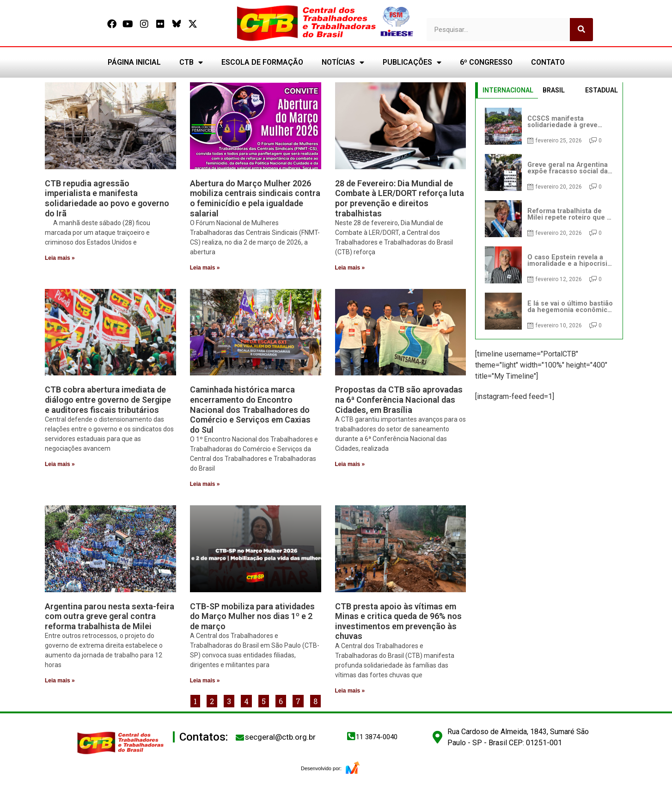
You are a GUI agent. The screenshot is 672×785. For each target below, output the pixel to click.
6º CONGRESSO (486, 62)
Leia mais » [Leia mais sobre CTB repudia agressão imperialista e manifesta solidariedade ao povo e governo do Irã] (60, 258)
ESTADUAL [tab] (602, 90)
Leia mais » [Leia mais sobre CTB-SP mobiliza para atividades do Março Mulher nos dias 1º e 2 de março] (205, 681)
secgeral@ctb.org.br (280, 737)
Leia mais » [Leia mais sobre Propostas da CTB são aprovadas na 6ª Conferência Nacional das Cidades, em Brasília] (350, 464)
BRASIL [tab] (554, 90)
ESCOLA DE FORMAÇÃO (262, 62)
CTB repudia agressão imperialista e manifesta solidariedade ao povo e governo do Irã (107, 198)
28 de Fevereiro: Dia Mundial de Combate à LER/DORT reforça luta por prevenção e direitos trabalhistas (400, 198)
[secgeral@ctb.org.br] (240, 737)
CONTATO (548, 62)
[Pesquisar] (581, 30)
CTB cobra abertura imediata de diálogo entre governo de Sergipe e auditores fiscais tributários (108, 399)
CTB (191, 62)
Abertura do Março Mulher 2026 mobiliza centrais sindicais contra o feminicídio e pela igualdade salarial (255, 198)
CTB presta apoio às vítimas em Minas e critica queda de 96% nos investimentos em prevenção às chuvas (398, 621)
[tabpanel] (549, 219)
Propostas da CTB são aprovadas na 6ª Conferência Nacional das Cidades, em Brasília (399, 399)
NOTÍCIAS (343, 62)
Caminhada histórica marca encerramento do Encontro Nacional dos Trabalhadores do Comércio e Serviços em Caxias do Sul (250, 409)
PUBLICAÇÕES (412, 62)
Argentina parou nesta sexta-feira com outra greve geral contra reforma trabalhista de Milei (110, 616)
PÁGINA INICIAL (134, 62)
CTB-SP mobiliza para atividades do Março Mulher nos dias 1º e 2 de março (252, 616)
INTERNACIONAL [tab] (508, 90)
